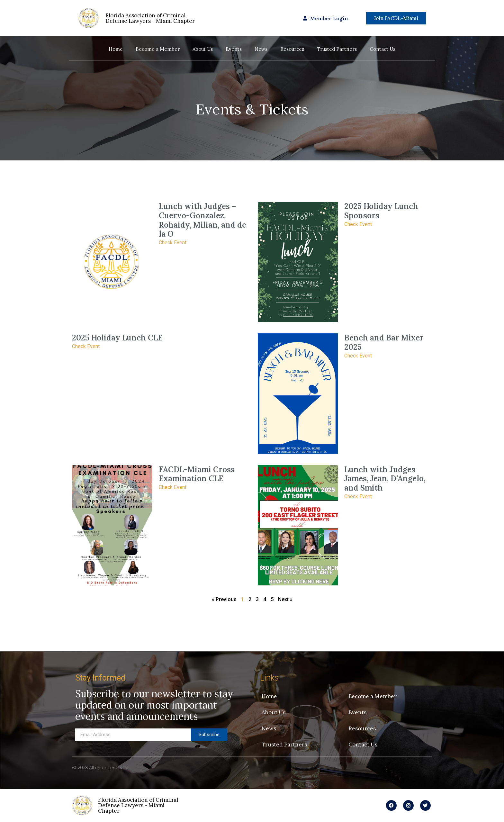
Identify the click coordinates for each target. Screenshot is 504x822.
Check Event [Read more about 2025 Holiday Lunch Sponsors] (358, 224)
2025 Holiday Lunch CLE (117, 338)
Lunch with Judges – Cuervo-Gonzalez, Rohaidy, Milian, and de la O (203, 220)
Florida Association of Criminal (150, 18)
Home (116, 49)
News (261, 49)
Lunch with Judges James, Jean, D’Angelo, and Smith (385, 479)
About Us (203, 49)
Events (234, 49)
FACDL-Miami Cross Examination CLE (197, 474)
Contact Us (382, 49)
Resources (292, 49)
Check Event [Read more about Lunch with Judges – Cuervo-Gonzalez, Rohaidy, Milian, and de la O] (173, 243)
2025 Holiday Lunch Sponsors (381, 211)
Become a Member (158, 49)
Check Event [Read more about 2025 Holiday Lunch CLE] (86, 346)
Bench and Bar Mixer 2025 (384, 342)
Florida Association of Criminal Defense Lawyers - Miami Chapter (138, 805)
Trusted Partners (337, 49)
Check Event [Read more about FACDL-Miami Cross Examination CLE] (173, 487)
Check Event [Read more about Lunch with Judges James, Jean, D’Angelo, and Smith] (358, 497)
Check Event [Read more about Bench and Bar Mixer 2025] (358, 356)
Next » (285, 599)
